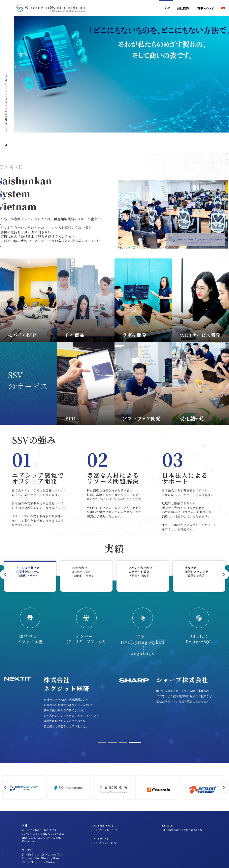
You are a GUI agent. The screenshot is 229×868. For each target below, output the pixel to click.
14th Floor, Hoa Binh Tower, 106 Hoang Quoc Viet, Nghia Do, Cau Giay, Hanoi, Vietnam (43, 836)
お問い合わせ (205, 8)
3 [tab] (125, 742)
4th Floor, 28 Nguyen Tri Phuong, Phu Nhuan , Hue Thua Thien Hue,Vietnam (42, 858)
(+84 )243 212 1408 (104, 830)
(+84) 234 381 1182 (104, 843)
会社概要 (183, 8)
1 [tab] (102, 742)
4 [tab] (137, 742)
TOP (166, 8)
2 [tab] (113, 742)
